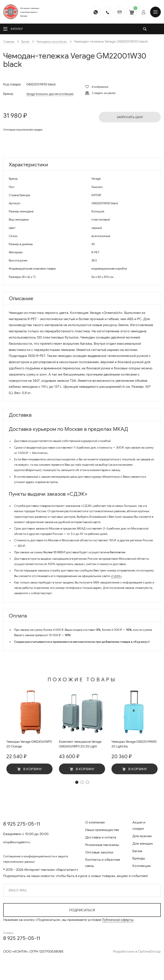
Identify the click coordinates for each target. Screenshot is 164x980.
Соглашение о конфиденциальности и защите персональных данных (41, 858)
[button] (77, 788)
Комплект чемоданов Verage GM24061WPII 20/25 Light (81, 747)
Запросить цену (130, 117)
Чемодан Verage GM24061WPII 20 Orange (26, 744)
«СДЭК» (117, 576)
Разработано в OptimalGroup (137, 952)
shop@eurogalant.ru (19, 840)
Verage (29, 94)
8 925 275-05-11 (22, 822)
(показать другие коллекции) (57, 94)
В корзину (30, 770)
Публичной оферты (118, 920)
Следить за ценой (100, 93)
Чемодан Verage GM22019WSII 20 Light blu (132, 744)
